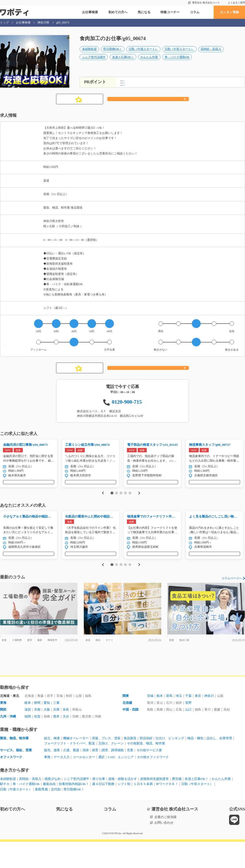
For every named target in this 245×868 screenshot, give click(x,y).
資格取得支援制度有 (154, 805)
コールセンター (84, 783)
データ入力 (62, 783)
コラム (195, 12)
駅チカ (5, 810)
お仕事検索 (90, 12)
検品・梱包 (195, 764)
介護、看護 (71, 776)
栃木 (160, 722)
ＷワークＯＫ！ (167, 810)
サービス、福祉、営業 (16, 776)
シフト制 (124, 810)
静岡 (37, 729)
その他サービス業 (149, 776)
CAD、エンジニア (121, 783)
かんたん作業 (149, 62)
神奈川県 (43, 23)
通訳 (101, 783)
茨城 (150, 722)
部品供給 (146, 764)
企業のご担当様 (165, 843)
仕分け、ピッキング (170, 764)
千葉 (188, 722)
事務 (47, 783)
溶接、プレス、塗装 (106, 764)
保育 (95, 776)
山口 (188, 736)
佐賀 (37, 743)
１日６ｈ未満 (143, 810)
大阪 (47, 736)
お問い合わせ (164, 849)
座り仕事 (99, 805)
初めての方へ (118, 12)
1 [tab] (112, 504)
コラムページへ (232, 595)
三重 (56, 729)
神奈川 (209, 722)
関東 (126, 722)
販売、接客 (52, 776)
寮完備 (177, 805)
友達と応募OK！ (123, 62)
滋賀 (28, 736)
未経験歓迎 (89, 54)
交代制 (56, 815)
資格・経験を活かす (123, 805)
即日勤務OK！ (113, 54)
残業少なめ (53, 805)
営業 (130, 776)
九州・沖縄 (8, 743)
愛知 (47, 729)
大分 (66, 743)
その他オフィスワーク (153, 783)
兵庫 (56, 736)
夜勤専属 (41, 815)
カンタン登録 (229, 12)
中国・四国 (130, 736)
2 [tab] (116, 504)
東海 (3, 729)
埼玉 (179, 722)
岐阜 (28, 729)
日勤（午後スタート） (143, 54)
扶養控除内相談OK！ (74, 810)
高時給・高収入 (211, 54)
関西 (3, 736)
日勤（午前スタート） (179, 54)
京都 (37, 736)
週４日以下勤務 (103, 810)
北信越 (127, 729)
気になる (144, 12)
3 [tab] (121, 504)
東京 (198, 722)
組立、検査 (52, 764)
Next (140, 504)
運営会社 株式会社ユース (206, 3)
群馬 (169, 722)
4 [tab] (125, 504)
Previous (102, 504)
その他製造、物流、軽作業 (146, 769)
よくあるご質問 (236, 3)
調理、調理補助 (113, 776)
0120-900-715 (127, 408)
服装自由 (49, 810)
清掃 (86, 776)
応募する (148, 105)
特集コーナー (170, 12)
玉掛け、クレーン (111, 769)
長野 (188, 729)
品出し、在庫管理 (219, 764)
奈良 (66, 736)
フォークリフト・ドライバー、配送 (70, 769)
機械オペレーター (76, 764)
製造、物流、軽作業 (14, 764)
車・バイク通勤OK (177, 62)
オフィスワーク (11, 783)
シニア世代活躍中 (94, 62)
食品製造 (130, 764)
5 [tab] (130, 504)
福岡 (28, 743)
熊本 (56, 743)
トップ (4, 23)
